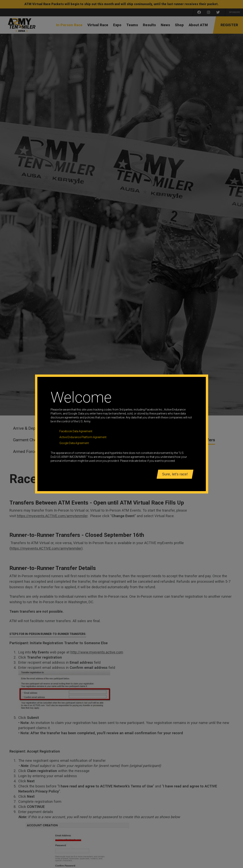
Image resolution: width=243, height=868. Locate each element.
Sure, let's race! (175, 474)
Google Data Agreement (74, 443)
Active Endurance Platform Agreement (83, 437)
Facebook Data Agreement (76, 431)
